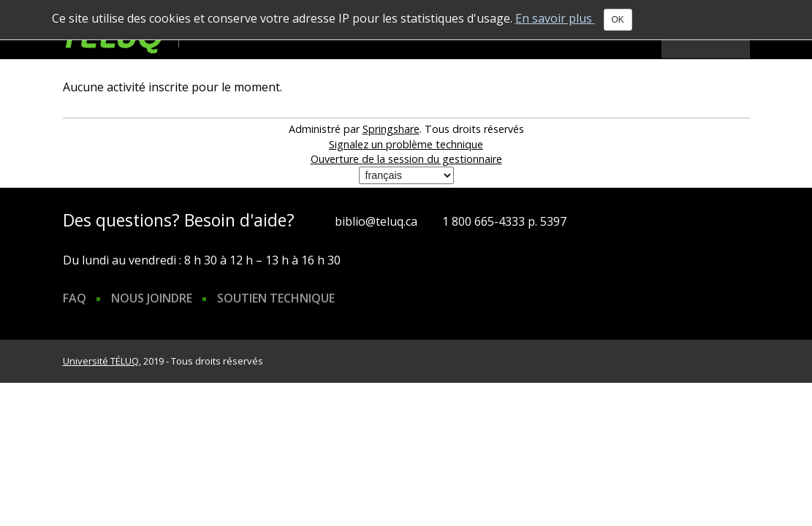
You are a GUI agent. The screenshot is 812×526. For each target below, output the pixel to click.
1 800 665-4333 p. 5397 (504, 221)
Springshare (391, 129)
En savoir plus (555, 18)
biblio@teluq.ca (376, 221)
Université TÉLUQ (101, 361)
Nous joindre (152, 298)
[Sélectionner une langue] (406, 175)
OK (618, 20)
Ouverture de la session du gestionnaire (406, 159)
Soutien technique (276, 298)
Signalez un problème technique (406, 144)
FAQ (75, 298)
